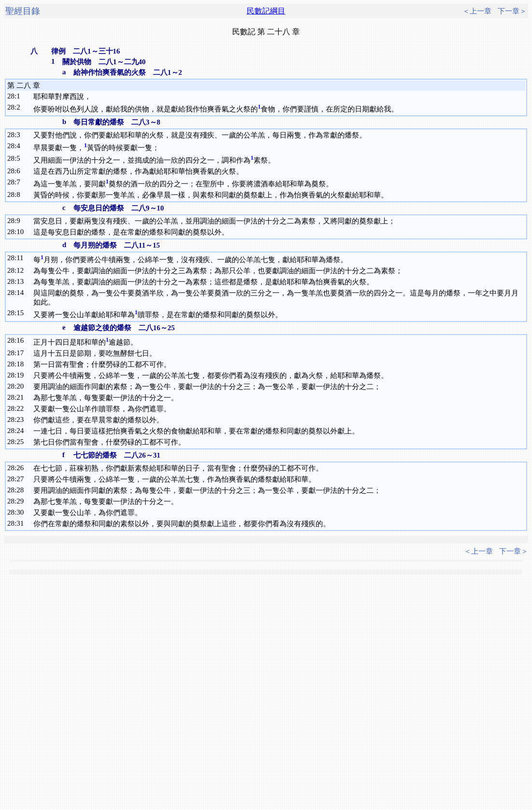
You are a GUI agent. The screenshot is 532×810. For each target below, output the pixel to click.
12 (20, 270)
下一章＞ (512, 11)
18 (20, 364)
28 (20, 490)
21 (20, 397)
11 (20, 258)
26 (20, 468)
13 (20, 281)
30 (20, 512)
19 (20, 375)
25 (20, 442)
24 (20, 431)
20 (20, 386)
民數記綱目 (266, 11)
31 (20, 523)
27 (20, 479)
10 (20, 232)
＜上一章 (477, 11)
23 (20, 419)
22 (20, 408)
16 (20, 340)
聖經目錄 (23, 11)
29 (20, 501)
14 (20, 293)
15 (20, 313)
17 (20, 353)
